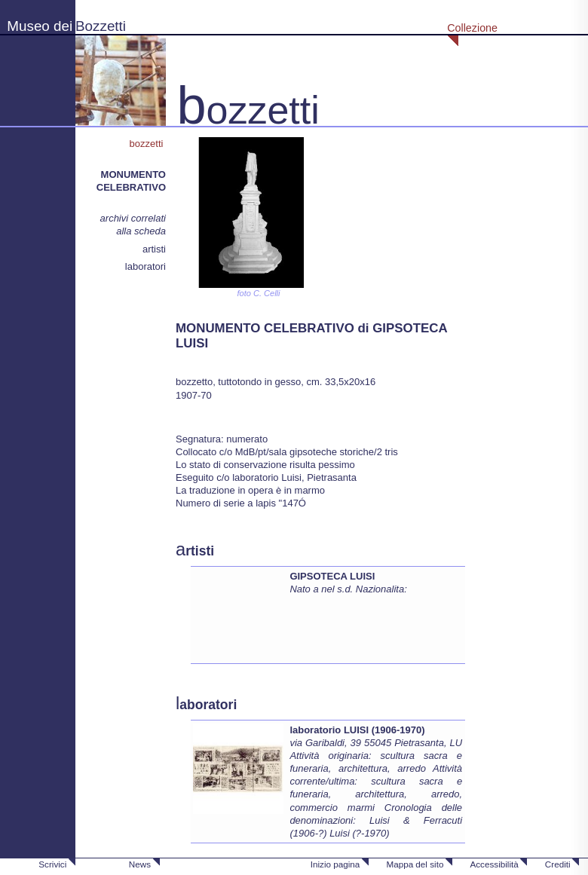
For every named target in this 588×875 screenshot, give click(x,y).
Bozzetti (101, 26)
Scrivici (52, 864)
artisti (154, 249)
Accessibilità (494, 864)
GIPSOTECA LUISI (332, 576)
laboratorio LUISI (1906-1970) (357, 730)
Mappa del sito (415, 864)
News (140, 864)
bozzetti (148, 144)
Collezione (472, 28)
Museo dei (40, 26)
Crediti (558, 864)
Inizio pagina (335, 864)
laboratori (145, 266)
